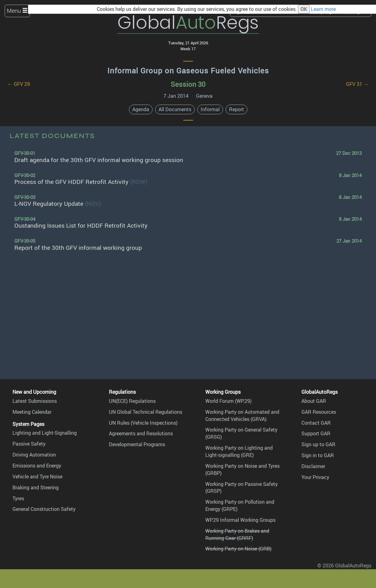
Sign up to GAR (318, 444)
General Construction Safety (44, 509)
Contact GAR (316, 423)
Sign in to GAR (318, 455)
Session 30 (188, 84)
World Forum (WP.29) (228, 401)
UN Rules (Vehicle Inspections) (143, 423)
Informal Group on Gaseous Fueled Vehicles (188, 71)
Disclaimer (313, 466)
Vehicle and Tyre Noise (37, 477)
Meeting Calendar (32, 412)
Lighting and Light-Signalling (45, 433)
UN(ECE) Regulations (132, 401)
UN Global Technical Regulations (146, 412)
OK (304, 9)
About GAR (314, 401)
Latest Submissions (35, 401)
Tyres (18, 498)
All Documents (175, 109)
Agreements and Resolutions (141, 433)
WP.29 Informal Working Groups (240, 520)
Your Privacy (315, 477)
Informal (210, 109)
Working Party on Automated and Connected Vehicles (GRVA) (242, 415)
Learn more (323, 9)
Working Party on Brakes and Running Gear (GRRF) (237, 534)
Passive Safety (29, 444)
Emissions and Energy (37, 466)
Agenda (141, 109)
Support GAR (316, 433)
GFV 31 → (357, 84)
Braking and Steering (36, 487)
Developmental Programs (137, 444)
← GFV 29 (19, 84)
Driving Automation (34, 455)
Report (237, 109)
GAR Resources (319, 412)
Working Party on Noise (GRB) (238, 549)
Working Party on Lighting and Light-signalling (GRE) (239, 451)
